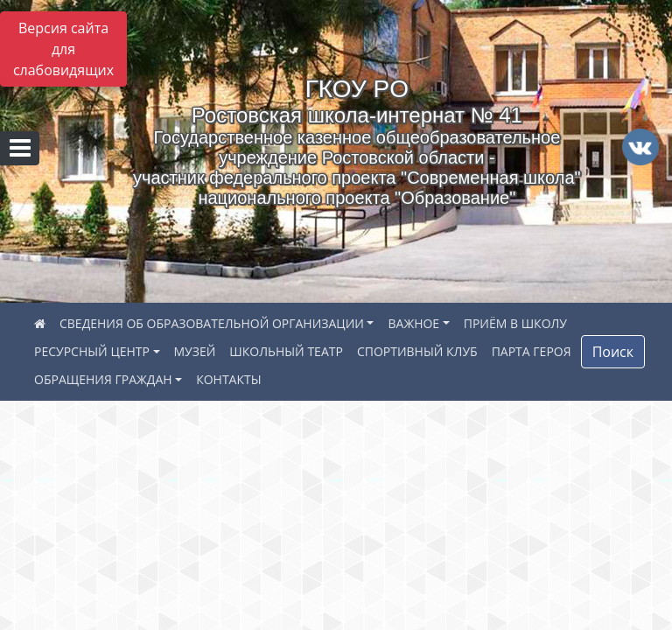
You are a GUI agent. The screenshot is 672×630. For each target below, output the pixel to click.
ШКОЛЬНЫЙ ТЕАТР (286, 351)
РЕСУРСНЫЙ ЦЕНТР (92, 351)
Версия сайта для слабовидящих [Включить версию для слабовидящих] (63, 49)
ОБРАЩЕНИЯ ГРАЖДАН (103, 379)
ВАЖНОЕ (413, 323)
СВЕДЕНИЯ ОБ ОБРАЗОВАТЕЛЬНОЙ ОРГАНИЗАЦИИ (212, 323)
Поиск (613, 352)
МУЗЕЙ (195, 351)
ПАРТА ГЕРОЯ (532, 351)
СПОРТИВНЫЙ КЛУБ (417, 351)
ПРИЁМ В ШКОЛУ (515, 323)
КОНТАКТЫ (228, 379)
